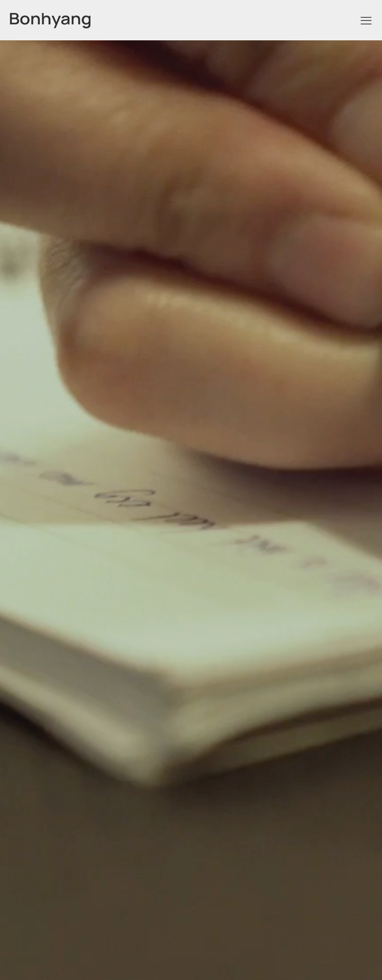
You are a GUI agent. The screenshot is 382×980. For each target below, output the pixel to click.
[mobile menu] (366, 20)
